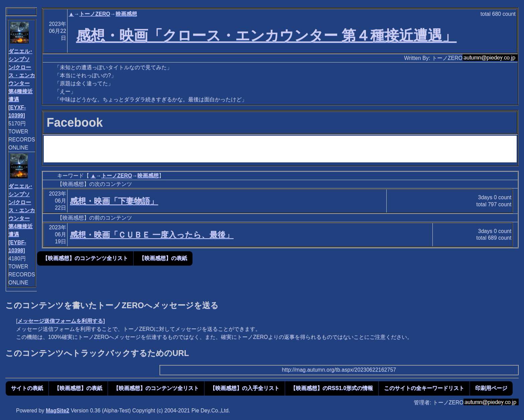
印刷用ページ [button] (491, 388)
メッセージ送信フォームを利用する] (61, 321)
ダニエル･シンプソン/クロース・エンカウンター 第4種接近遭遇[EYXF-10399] (22, 83)
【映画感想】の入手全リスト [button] (245, 388)
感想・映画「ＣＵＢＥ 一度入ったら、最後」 (152, 235)
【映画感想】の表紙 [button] (163, 258)
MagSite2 (57, 410)
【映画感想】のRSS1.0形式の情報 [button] (332, 388)
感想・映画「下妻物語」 (114, 201)
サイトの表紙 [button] (27, 388)
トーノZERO (95, 14)
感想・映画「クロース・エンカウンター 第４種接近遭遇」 (267, 35)
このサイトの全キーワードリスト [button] (424, 388)
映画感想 (126, 14)
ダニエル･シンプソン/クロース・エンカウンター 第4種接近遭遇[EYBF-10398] (22, 218)
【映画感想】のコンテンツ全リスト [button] (85, 258)
